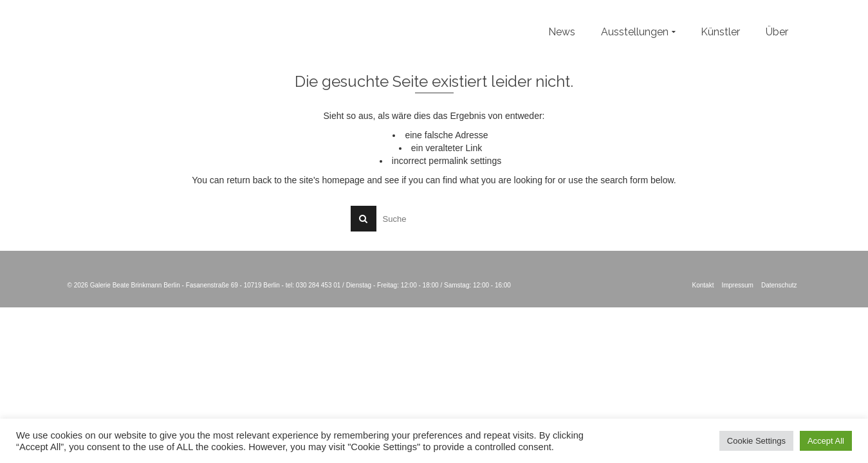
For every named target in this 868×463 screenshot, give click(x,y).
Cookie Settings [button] (756, 441)
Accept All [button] (826, 441)
